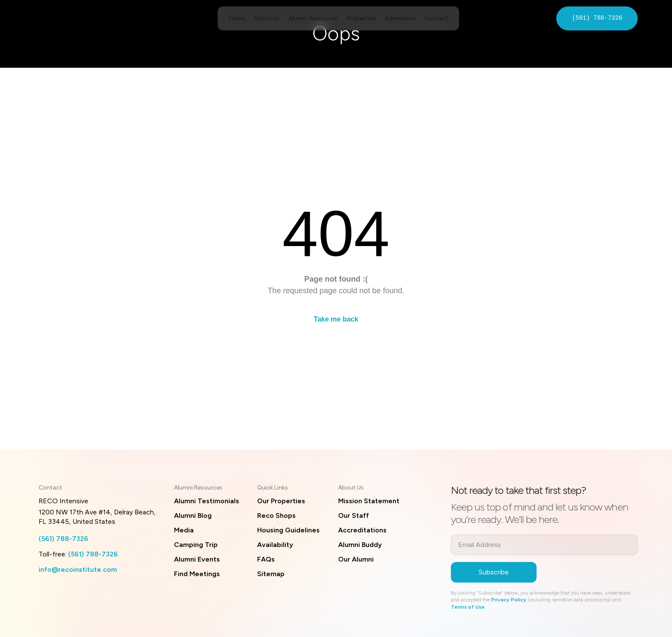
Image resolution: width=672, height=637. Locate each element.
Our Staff (354, 515)
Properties (361, 18)
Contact (436, 18)
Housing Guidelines (288, 530)
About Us (267, 18)
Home (237, 18)
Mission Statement (369, 501)
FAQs (266, 559)
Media (184, 530)
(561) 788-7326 (597, 18)
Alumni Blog (193, 515)
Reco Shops (276, 515)
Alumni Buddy (360, 545)
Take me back (336, 319)
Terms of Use (468, 607)
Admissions (400, 18)
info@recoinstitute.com (78, 569)
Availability (275, 545)
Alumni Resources (313, 18)
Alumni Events (197, 559)
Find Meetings (197, 574)
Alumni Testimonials (207, 501)
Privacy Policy (509, 600)
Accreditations (362, 530)
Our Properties (281, 501)
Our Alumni (356, 559)
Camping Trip (196, 545)
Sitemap (271, 574)
